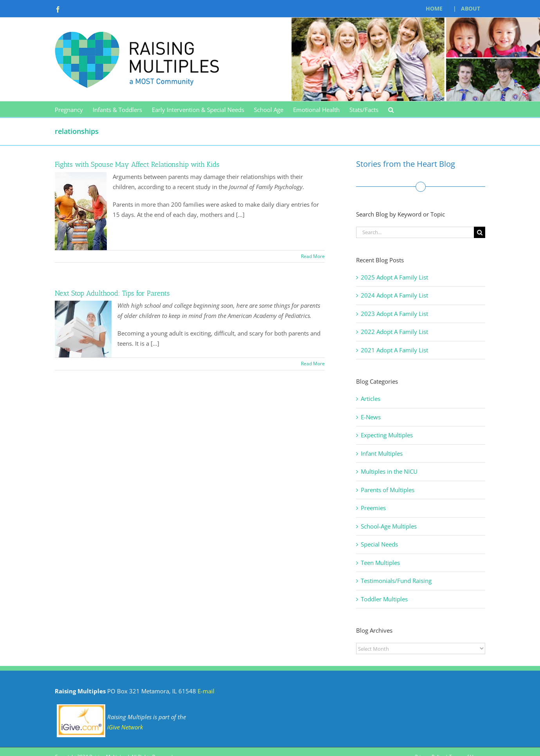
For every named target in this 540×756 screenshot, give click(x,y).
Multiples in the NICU (389, 471)
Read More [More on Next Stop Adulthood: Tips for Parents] (313, 364)
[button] (391, 109)
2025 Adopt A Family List (394, 277)
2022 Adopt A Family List (394, 332)
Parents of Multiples (388, 490)
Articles (371, 399)
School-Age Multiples (389, 526)
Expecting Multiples (387, 435)
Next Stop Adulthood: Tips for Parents (112, 293)
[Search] (480, 232)
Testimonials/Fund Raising (396, 581)
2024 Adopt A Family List (394, 295)
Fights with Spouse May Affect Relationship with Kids (137, 164)
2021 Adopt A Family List (394, 350)
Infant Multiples (382, 453)
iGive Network (125, 727)
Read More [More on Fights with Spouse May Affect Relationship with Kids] (313, 256)
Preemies (373, 508)
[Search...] (415, 232)
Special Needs (379, 544)
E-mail (206, 691)
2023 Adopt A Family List (394, 314)
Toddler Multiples (384, 599)
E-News (371, 417)
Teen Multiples (380, 563)
